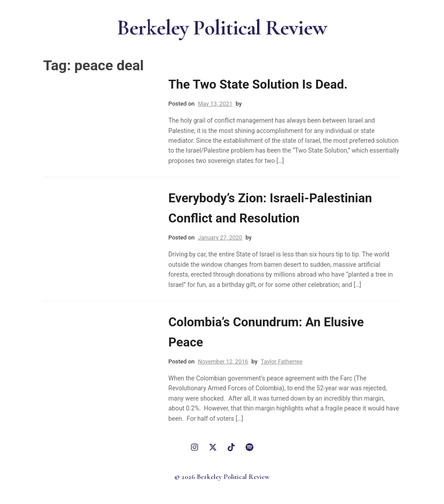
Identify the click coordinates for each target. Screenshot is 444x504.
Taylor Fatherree (281, 361)
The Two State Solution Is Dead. (258, 84)
